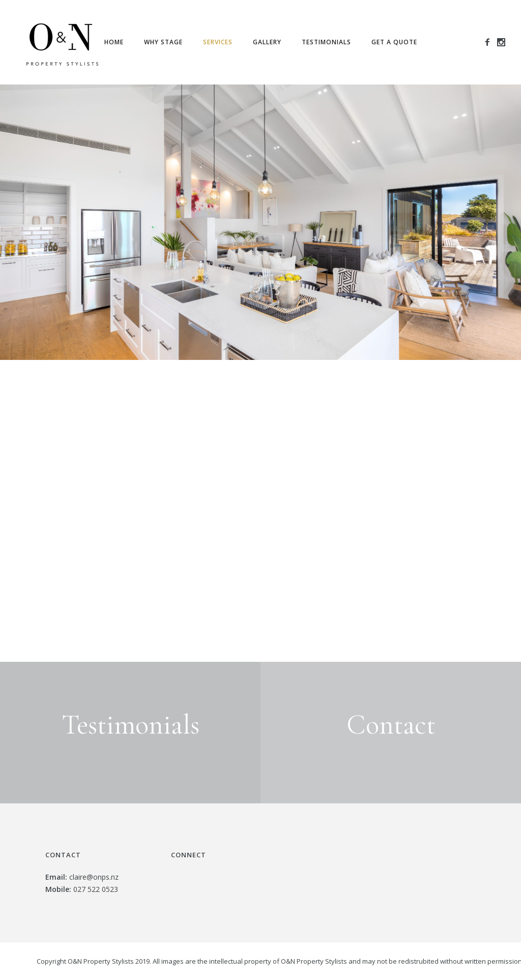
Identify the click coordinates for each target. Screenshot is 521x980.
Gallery (267, 42)
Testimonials (326, 42)
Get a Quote (394, 42)
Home (114, 42)
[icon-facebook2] (490, 43)
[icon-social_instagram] (501, 43)
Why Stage (163, 42)
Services (218, 42)
